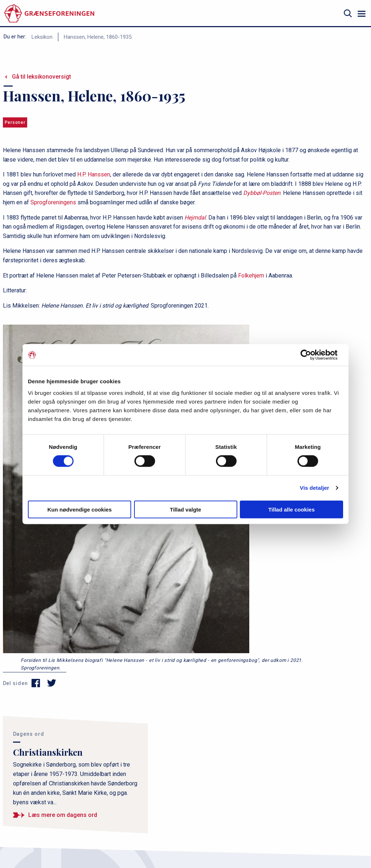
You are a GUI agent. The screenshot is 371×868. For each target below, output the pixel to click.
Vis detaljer (315, 488)
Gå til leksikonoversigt (41, 77)
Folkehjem (251, 276)
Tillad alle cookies (291, 509)
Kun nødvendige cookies (80, 509)
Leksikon (42, 37)
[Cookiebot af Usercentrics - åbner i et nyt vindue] (311, 355)
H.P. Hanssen (93, 174)
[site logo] (49, 14)
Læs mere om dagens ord (63, 815)
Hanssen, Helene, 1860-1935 (98, 37)
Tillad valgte (185, 509)
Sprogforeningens (53, 202)
